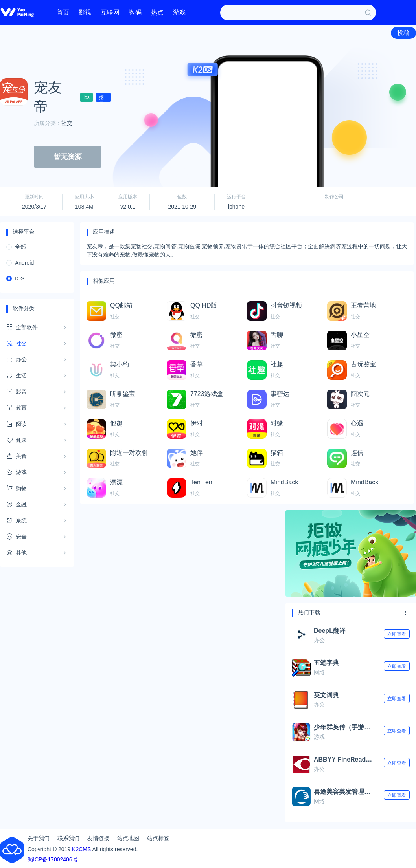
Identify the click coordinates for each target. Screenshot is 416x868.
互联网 (110, 12)
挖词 (101, 98)
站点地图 (128, 838)
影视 (85, 12)
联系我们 (68, 838)
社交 (67, 123)
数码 (135, 12)
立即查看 (397, 634)
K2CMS (81, 849)
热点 (157, 12)
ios (86, 97)
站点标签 (158, 838)
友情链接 (98, 838)
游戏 (179, 12)
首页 (63, 12)
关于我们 (39, 838)
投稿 (403, 33)
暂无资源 (68, 157)
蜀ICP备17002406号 (53, 859)
